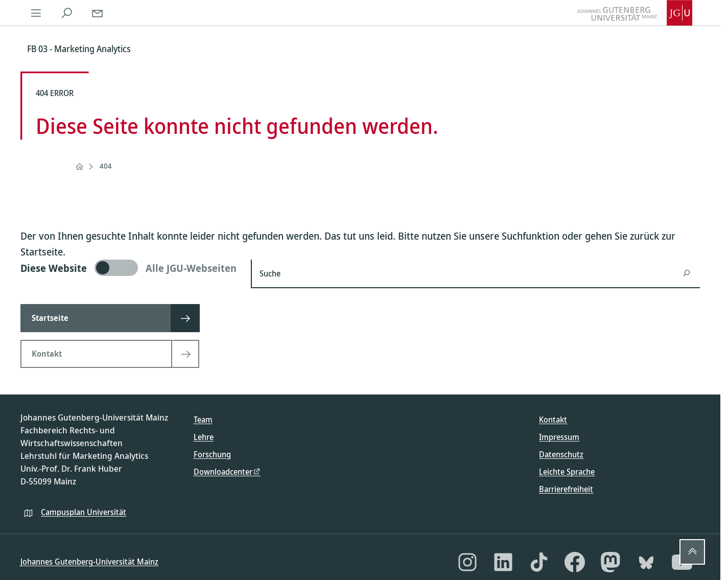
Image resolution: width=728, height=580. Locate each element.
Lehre (204, 437)
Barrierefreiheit (566, 489)
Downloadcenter (223, 472)
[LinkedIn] (503, 562)
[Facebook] (575, 562)
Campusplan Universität (84, 512)
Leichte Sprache (567, 472)
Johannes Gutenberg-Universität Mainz (89, 562)
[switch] (130, 268)
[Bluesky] (646, 562)
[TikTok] (539, 562)
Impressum (559, 437)
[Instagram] (467, 562)
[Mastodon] (610, 562)
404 (106, 166)
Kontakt (553, 420)
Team (203, 420)
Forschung (212, 454)
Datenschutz (561, 454)
